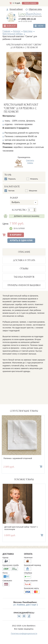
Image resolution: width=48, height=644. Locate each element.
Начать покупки (30, 3)
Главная (6, 31)
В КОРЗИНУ (16, 235)
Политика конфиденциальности (24, 633)
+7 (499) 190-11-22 (27, 19)
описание (24, 252)
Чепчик (9, 191)
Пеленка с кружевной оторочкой (19, 458)
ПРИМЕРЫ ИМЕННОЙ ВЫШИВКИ (24, 285)
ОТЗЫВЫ (24, 269)
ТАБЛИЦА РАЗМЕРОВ (24, 277)
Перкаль (10, 179)
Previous (4, 75)
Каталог (17, 31)
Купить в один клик (21, 240)
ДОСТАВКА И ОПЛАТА (24, 260)
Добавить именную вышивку (27, 216)
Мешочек (31, 191)
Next (44, 75)
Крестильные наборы (13, 34)
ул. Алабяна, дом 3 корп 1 (26, 605)
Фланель (32, 179)
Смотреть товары (30, 162)
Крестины (28, 31)
